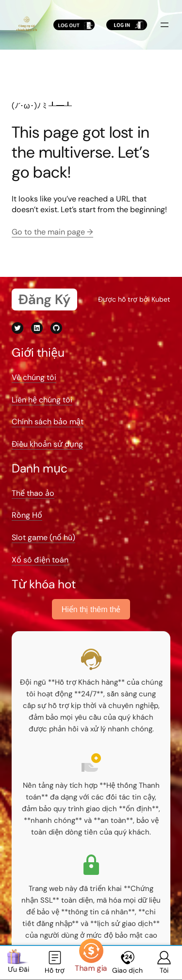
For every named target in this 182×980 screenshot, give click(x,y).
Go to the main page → (52, 232)
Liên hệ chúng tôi (42, 400)
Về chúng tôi (34, 377)
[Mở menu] (165, 25)
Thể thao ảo (33, 493)
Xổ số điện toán (40, 560)
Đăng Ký (44, 299)
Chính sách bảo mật (48, 422)
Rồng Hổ (27, 515)
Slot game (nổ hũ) (43, 537)
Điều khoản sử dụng (47, 444)
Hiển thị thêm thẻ (91, 609)
